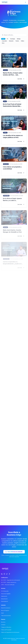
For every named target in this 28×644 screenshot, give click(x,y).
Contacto (3, 625)
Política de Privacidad (6, 630)
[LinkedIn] (2, 574)
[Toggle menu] (25, 2)
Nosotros (3, 622)
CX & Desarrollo (5, 591)
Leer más (21, 79)
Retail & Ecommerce (6, 608)
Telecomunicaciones (6, 616)
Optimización (4, 596)
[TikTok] (7, 574)
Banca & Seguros (5, 610)
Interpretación (4, 599)
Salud (2, 613)
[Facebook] (9, 574)
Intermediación (5, 601)
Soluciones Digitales (6, 594)
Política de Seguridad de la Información (10, 632)
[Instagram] (4, 574)
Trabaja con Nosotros (6, 627)
